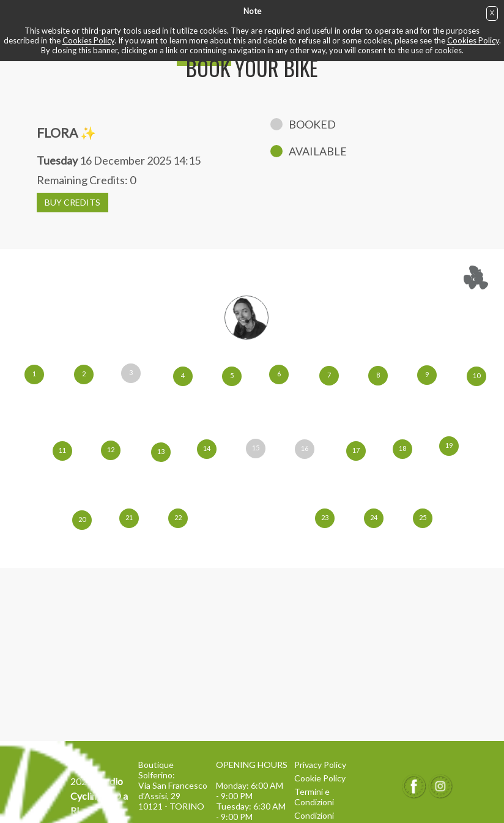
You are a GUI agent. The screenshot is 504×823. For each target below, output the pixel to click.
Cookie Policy (320, 778)
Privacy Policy (320, 765)
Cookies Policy (88, 40)
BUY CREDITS (72, 202)
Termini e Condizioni (314, 797)
